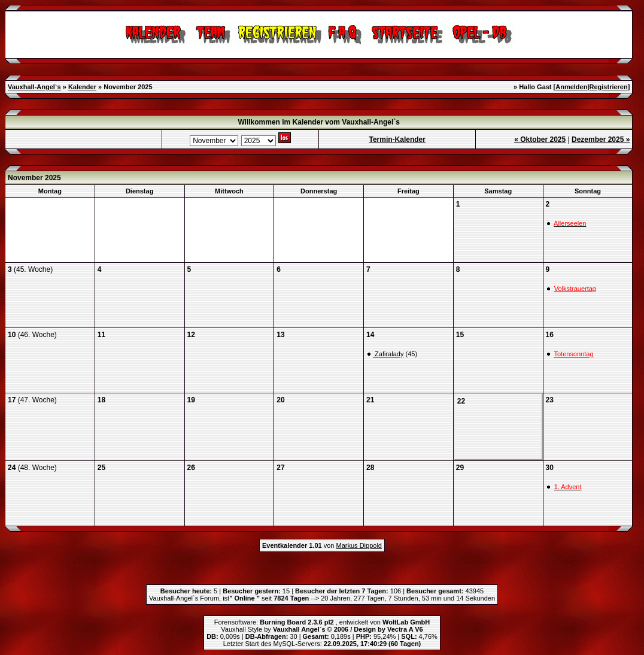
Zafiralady (388, 354)
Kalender (82, 87)
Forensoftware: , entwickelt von (322, 622)
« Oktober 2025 (540, 140)
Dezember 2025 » (601, 140)
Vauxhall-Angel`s (34, 87)
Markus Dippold (359, 545)
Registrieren (609, 87)
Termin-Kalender (397, 140)
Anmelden (571, 87)
